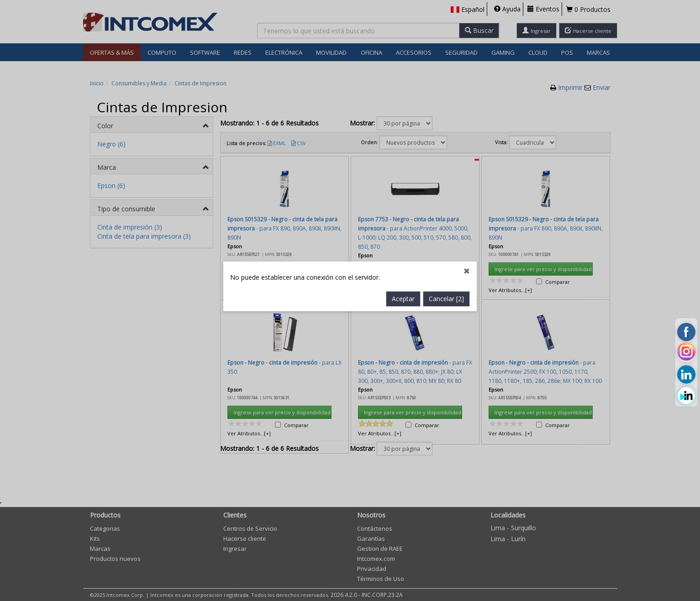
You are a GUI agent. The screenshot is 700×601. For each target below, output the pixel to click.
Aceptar (403, 235)
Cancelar (446, 235)
